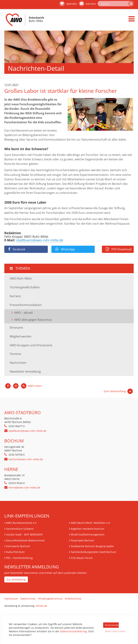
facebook (17, 249)
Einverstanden (112, 625)
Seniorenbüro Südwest (20, 529)
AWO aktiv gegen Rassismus (33, 320)
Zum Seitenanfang (118, 391)
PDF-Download (119, 249)
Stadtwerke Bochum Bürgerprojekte (92, 546)
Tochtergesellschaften (25, 287)
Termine (15, 354)
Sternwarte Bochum (18, 546)
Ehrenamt (16, 328)
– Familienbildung (19, 558)
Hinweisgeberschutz (50, 599)
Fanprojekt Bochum (82, 540)
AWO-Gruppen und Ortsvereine (31, 345)
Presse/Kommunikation (26, 305)
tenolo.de (41, 606)
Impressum (11, 599)
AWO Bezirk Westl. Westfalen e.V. (91, 523)
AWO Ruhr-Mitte (21, 278)
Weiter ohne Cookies (112, 631)
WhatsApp (65, 249)
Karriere (87, 4)
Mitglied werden (21, 336)
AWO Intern (32, 386)
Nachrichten (18, 363)
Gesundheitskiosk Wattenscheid (25, 540)
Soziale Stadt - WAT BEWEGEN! (24, 534)
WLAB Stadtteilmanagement (88, 534)
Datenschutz (28, 599)
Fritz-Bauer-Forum (82, 558)
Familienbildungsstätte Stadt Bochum (93, 552)
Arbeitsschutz (73, 599)
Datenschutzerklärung (73, 631)
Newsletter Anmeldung (25, 371)
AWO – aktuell (23, 313)
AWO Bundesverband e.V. (22, 523)
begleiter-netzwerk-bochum (88, 529)
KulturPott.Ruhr (16, 552)
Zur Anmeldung (16, 579)
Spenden (68, 4)
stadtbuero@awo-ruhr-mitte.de (40, 240)
